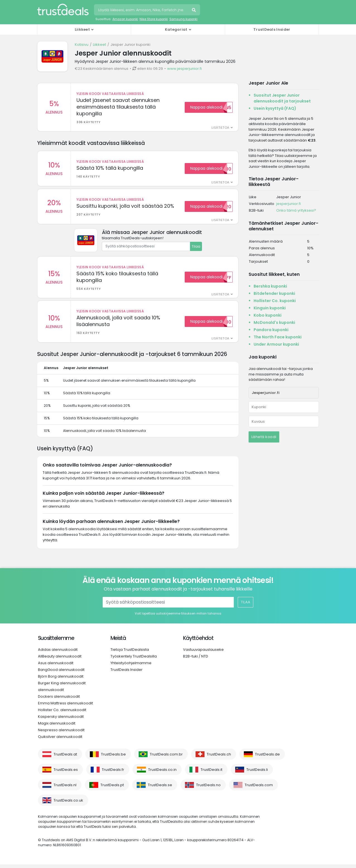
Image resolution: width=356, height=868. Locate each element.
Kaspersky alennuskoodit (61, 720)
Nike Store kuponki (154, 19)
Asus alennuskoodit (56, 667)
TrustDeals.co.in (162, 773)
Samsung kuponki (183, 19)
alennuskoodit (51, 693)
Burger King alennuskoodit (62, 687)
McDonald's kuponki (274, 322)
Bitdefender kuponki (274, 293)
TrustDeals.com (259, 789)
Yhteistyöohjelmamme (131, 667)
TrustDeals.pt (112, 789)
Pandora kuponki (271, 330)
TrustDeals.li (257, 773)
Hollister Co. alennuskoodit (62, 713)
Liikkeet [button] (82, 29)
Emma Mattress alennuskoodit (65, 707)
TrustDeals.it (211, 773)
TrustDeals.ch (219, 758)
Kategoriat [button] (176, 29)
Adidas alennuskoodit (58, 653)
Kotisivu (82, 45)
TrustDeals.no (208, 789)
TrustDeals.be (113, 758)
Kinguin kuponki (270, 308)
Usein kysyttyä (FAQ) (275, 108)
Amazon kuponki (125, 19)
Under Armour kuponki (276, 344)
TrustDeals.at (65, 758)
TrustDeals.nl (65, 789)
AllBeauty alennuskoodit (60, 660)
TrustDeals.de (267, 758)
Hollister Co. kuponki (275, 301)
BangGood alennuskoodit (61, 673)
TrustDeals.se (160, 789)
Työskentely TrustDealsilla (134, 660)
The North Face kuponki (278, 337)
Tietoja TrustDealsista (130, 653)
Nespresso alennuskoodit (61, 734)
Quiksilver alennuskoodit (60, 740)
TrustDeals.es (66, 773)
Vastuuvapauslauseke (203, 653)
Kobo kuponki (268, 315)
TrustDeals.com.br (166, 758)
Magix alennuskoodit (57, 727)
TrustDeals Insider (272, 29)
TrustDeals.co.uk (68, 804)
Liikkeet (99, 45)
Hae (194, 11)
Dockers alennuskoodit (59, 700)
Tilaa (196, 248)
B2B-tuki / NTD (196, 660)
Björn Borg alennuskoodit (61, 680)
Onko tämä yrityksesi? (296, 210)
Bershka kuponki (270, 286)
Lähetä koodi (264, 437)
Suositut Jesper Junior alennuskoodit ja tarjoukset (282, 98)
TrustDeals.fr (113, 773)
